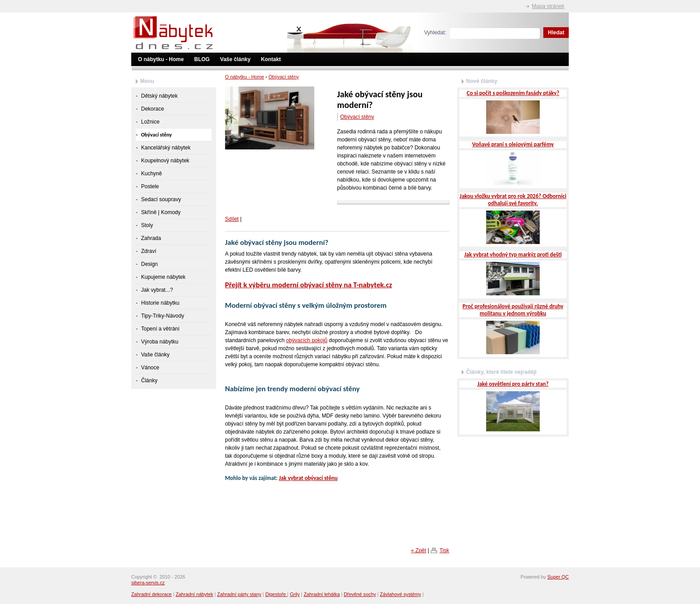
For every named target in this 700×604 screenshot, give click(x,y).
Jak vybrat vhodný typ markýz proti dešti (513, 254)
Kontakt (271, 59)
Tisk (444, 550)
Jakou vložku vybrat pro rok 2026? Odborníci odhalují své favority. (513, 200)
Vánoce (150, 368)
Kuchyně (152, 174)
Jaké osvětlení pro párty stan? (513, 384)
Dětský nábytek (159, 96)
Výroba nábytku (160, 342)
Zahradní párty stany (239, 594)
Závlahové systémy (400, 594)
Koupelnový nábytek (165, 161)
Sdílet (232, 219)
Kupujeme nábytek (163, 277)
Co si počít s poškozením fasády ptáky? (513, 93)
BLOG (202, 59)
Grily (295, 594)
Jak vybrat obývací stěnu (308, 478)
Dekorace (152, 109)
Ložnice (150, 122)
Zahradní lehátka (322, 594)
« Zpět (419, 550)
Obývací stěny (283, 77)
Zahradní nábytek (194, 594)
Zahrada (151, 238)
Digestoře (276, 594)
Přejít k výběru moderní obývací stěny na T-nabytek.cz (308, 285)
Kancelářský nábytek (166, 148)
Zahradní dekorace (152, 594)
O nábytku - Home (161, 59)
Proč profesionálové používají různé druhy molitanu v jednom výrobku (513, 310)
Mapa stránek (548, 6)
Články (149, 381)
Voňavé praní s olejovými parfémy (513, 144)
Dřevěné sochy (360, 594)
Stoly (147, 225)
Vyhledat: (435, 33)
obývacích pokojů (307, 340)
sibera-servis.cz (148, 583)
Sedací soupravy (161, 199)
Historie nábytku (160, 303)
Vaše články (235, 59)
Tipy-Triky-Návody (162, 316)
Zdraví (149, 251)
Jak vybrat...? (157, 290)
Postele (150, 186)
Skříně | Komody (161, 212)
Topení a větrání (160, 329)
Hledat (556, 33)
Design (149, 264)
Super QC (558, 577)
